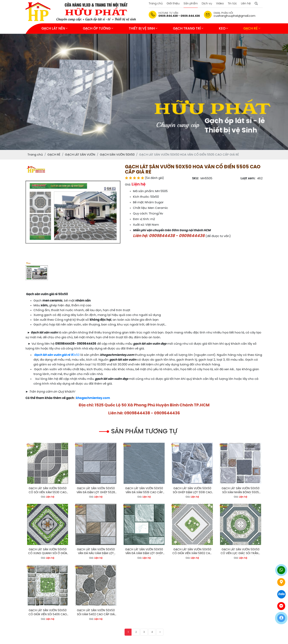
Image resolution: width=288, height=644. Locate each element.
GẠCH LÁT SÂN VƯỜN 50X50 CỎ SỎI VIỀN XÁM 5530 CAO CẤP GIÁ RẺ (48, 491)
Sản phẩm (191, 4)
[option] (73, 212)
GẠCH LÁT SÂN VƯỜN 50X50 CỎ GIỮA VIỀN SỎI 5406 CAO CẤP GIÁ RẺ (48, 613)
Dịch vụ (207, 4)
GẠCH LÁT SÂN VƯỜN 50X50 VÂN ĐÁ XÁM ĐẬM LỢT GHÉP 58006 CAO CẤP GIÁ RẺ (144, 552)
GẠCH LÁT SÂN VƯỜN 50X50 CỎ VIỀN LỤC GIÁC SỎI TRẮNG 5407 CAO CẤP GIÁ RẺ (241, 552)
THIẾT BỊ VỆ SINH (143, 28)
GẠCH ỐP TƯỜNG (98, 28)
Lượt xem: (248, 179)
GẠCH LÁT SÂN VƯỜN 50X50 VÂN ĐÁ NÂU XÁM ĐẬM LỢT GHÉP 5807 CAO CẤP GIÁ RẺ (96, 552)
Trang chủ (156, 4)
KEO (223, 28)
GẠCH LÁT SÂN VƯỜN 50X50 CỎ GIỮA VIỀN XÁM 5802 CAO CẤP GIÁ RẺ (192, 552)
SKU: (195, 179)
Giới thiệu (173, 4)
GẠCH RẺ (252, 28)
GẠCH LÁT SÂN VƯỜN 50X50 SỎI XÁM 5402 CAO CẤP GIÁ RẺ (96, 613)
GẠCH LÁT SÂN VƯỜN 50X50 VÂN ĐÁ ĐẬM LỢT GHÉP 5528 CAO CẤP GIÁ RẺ (96, 491)
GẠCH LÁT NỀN (55, 28)
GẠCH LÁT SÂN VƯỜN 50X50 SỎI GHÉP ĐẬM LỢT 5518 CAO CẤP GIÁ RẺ (192, 491)
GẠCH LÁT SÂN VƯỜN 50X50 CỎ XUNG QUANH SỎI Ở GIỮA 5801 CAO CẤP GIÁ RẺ (48, 552)
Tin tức (232, 4)
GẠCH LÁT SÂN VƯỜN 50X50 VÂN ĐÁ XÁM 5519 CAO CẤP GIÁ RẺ (144, 491)
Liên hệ (246, 4)
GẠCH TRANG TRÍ (188, 28)
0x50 (76, 355)
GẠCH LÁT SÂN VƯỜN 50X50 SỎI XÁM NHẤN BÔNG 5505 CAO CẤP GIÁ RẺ (241, 491)
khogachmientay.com (93, 398)
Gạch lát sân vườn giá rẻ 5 (53, 355)
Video (220, 4)
